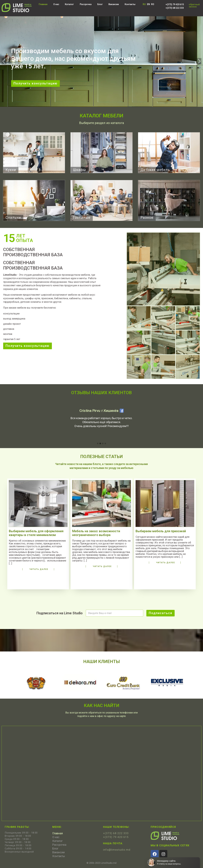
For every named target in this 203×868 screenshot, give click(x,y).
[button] (98, 444)
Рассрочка (86, 4)
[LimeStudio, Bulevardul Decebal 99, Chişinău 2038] (101, 773)
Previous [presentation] (4, 61)
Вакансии (114, 4)
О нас (56, 4)
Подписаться (160, 613)
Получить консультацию (35, 83)
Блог (100, 4)
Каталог (69, 4)
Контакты (130, 4)
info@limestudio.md (117, 850)
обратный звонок (194, 6)
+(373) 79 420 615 (175, 4)
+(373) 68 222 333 (175, 8)
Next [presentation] (199, 61)
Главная (43, 4)
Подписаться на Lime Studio (60, 613)
